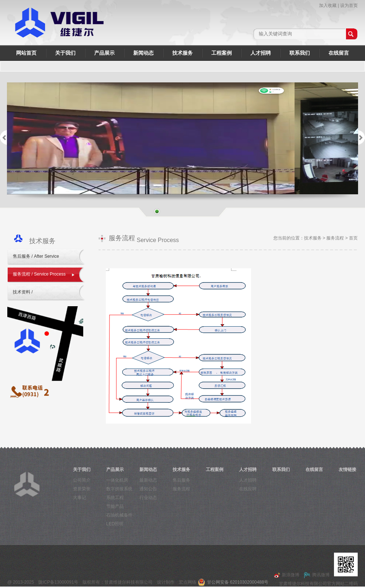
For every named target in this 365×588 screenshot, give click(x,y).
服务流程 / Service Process (39, 274)
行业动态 (148, 498)
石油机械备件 (119, 515)
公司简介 (82, 480)
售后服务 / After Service (36, 256)
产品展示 (104, 53)
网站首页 (26, 53)
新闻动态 (143, 53)
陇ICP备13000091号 (58, 582)
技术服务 (182, 53)
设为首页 (349, 5)
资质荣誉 (82, 489)
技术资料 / (23, 292)
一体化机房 (117, 480)
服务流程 (335, 238)
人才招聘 (261, 53)
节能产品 (115, 506)
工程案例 (222, 53)
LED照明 (115, 524)
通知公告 (148, 489)
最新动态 (148, 480)
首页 (353, 238)
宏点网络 (188, 582)
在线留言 (339, 53)
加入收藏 (328, 5)
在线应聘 (248, 489)
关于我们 (65, 53)
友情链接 (347, 470)
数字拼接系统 (119, 489)
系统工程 (115, 498)
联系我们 (300, 53)
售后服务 (181, 480)
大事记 (80, 498)
